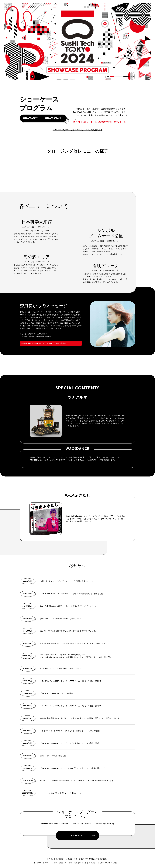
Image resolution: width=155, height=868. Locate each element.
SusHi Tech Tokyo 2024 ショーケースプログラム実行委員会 (43, 343)
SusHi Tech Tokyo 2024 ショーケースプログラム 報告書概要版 (78, 130)
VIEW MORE (77, 835)
